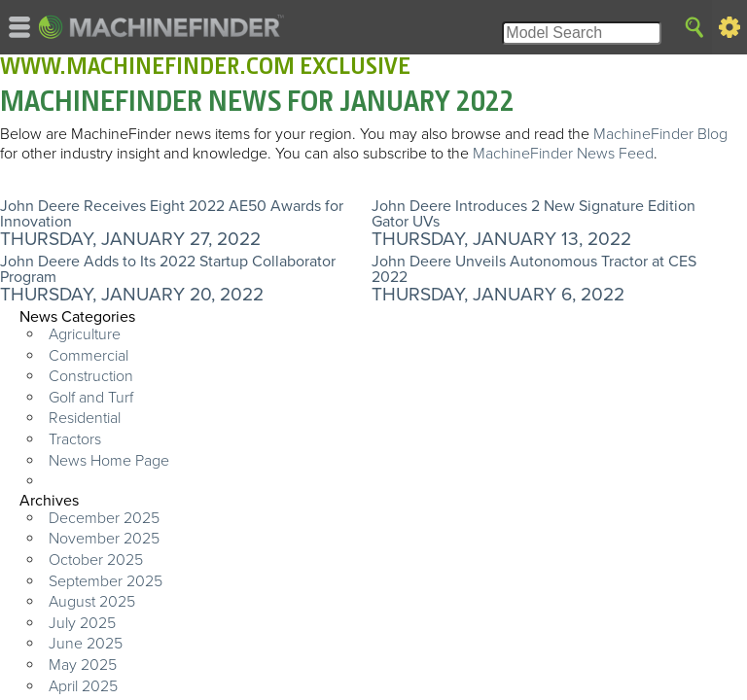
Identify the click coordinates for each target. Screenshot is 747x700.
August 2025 (92, 602)
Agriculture (85, 334)
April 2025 (83, 686)
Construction (91, 376)
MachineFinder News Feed (563, 154)
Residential (85, 418)
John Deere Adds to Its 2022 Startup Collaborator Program (168, 269)
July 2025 (82, 623)
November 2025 (104, 539)
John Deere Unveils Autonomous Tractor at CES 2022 (534, 269)
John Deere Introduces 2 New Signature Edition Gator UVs (534, 214)
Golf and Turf (91, 398)
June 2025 (86, 644)
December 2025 (104, 518)
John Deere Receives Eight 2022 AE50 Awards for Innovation (172, 214)
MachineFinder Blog (660, 134)
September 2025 (106, 581)
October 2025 (96, 560)
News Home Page (109, 461)
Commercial (89, 356)
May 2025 (83, 665)
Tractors (75, 439)
